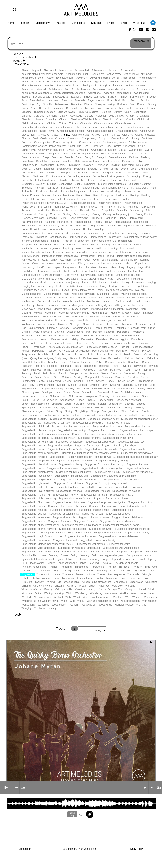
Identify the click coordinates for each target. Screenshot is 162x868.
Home (11, 23)
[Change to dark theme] (15, 9)
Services (96, 23)
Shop (124, 23)
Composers (78, 23)
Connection (25, 849)
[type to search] (81, 43)
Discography (42, 23)
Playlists (61, 23)
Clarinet (65, 135)
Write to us (139, 23)
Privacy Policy (136, 849)
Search (25, 23)
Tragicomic (28, 574)
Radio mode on (159, 787)
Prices (111, 23)
